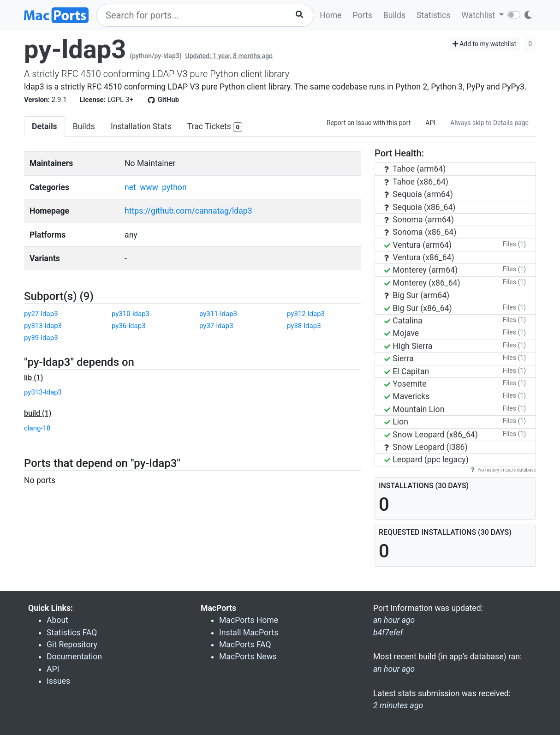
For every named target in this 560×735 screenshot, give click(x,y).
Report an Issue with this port (369, 123)
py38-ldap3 (304, 326)
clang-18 (37, 428)
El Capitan (407, 371)
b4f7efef (388, 633)
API (430, 123)
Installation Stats (141, 126)
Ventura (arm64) (418, 245)
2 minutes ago (398, 705)
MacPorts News (248, 657)
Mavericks (407, 396)
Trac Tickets (215, 127)
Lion (396, 422)
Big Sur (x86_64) (418, 308)
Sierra (399, 359)
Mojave (402, 333)
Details (45, 126)
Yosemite (405, 384)
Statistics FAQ (72, 633)
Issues (58, 681)
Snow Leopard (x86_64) (431, 435)
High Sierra (408, 346)
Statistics (433, 15)
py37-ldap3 (216, 326)
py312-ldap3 (306, 314)
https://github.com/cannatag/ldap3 (188, 211)
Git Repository (72, 645)
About (57, 620)
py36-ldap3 (129, 326)
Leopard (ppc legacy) (426, 460)
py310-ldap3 (131, 314)
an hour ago (394, 669)
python (174, 187)
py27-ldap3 (41, 314)
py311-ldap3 (218, 314)
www (149, 187)
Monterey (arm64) (421, 270)
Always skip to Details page (489, 123)
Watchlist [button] (479, 15)
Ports (363, 15)
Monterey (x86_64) (422, 283)
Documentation (74, 657)
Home (331, 15)
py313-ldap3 (43, 326)
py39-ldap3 (41, 338)
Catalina (403, 321)
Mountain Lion (414, 409)
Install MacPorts (249, 633)
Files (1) (514, 244)
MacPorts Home (249, 620)
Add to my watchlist (485, 44)
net (130, 187)
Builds (394, 15)
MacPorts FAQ (245, 645)
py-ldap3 (75, 49)
